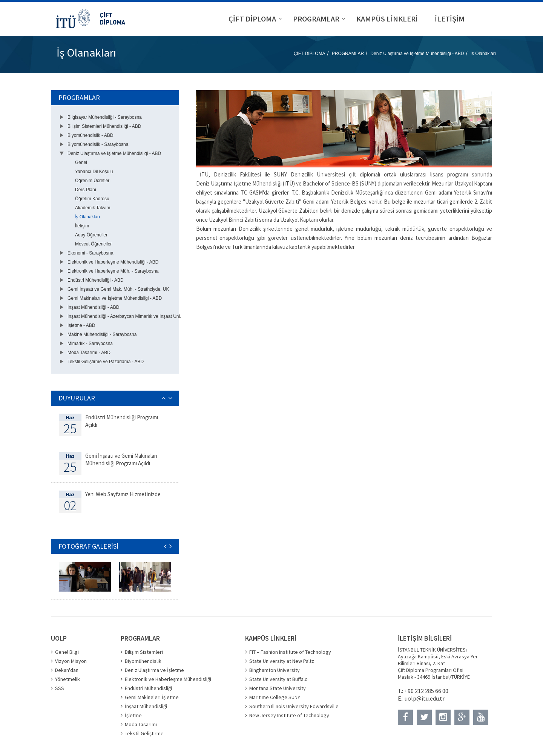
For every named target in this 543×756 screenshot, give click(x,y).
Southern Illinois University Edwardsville (294, 706)
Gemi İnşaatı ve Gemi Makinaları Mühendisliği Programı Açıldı (121, 459)
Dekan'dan (67, 670)
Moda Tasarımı (141, 724)
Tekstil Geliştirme (144, 733)
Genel (81, 163)
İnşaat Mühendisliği (146, 706)
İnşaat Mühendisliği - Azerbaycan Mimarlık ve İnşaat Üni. (124, 316)
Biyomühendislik (143, 661)
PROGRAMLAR (348, 54)
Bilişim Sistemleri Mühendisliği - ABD (104, 126)
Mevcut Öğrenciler (93, 244)
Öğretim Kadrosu (92, 199)
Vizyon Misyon (71, 661)
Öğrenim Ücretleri (93, 181)
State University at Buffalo (278, 679)
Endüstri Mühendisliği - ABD (96, 280)
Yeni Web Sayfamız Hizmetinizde (123, 494)
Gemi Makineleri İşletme (152, 697)
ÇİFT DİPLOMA (310, 54)
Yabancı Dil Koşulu (94, 172)
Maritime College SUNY (275, 697)
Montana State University (278, 688)
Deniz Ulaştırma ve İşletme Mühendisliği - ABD (417, 54)
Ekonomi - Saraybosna (90, 253)
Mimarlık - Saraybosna (90, 343)
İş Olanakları (483, 54)
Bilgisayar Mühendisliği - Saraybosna (105, 117)
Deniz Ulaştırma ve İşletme (154, 670)
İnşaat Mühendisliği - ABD (93, 307)
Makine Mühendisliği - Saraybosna (102, 334)
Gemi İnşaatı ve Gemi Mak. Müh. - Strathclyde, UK (118, 289)
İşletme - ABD (81, 325)
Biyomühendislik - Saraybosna (98, 144)
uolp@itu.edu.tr (425, 698)
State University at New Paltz (282, 661)
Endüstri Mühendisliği (148, 688)
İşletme (133, 715)
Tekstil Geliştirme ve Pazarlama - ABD (106, 362)
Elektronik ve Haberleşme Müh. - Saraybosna (113, 271)
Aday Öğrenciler (91, 235)
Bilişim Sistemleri (144, 652)
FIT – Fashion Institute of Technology (290, 652)
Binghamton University (275, 670)
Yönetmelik (67, 679)
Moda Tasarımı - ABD (89, 353)
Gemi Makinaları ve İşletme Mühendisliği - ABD (115, 298)
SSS (60, 688)
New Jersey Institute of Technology (289, 715)
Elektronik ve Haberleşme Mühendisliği (168, 679)
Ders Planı (86, 190)
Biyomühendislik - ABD (90, 135)
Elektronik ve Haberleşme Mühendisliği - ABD (113, 262)
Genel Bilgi (67, 652)
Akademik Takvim (93, 208)
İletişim (82, 226)
